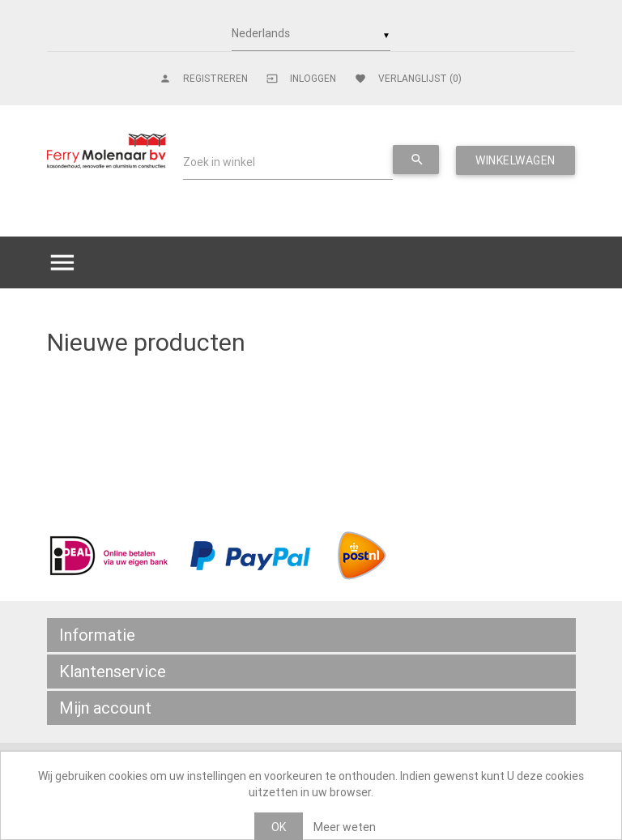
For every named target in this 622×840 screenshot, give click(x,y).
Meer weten (345, 827)
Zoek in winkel (219, 162)
